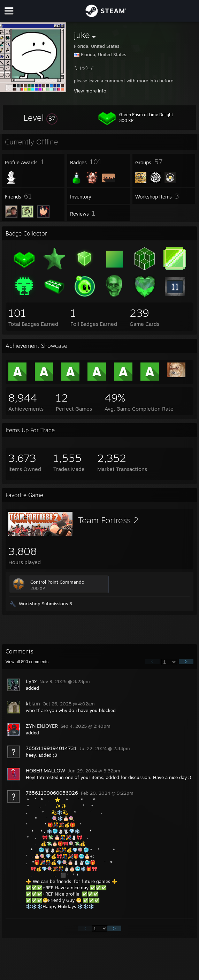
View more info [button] (90, 91)
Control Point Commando (57, 582)
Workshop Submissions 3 (45, 604)
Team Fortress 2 (108, 520)
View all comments (27, 662)
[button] (40, 118)
